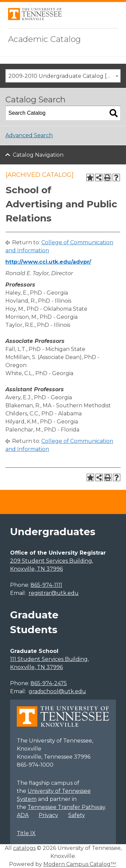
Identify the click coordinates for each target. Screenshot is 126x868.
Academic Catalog (45, 39)
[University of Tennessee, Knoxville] (35, 18)
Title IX (26, 833)
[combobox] (63, 76)
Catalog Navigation (38, 155)
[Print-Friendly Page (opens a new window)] (108, 177)
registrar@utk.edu (54, 593)
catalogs (24, 848)
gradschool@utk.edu (57, 691)
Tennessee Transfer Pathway (66, 807)
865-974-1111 (46, 585)
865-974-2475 (49, 683)
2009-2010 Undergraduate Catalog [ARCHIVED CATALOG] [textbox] (64, 76)
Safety (77, 815)
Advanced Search (29, 135)
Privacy (48, 815)
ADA (23, 815)
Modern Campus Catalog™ (80, 864)
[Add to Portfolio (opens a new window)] (90, 177)
